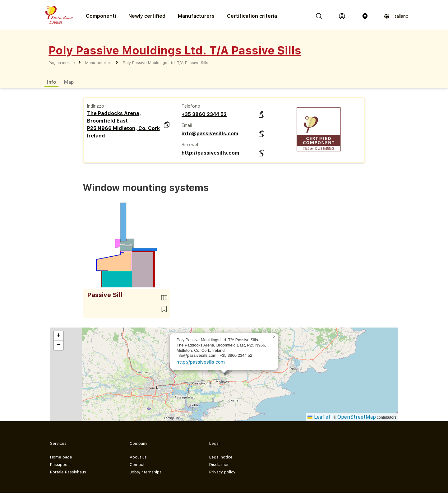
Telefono (191, 106)
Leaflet (319, 417)
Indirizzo (96, 106)
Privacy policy (222, 472)
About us (138, 457)
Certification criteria (252, 16)
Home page (61, 457)
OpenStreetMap (357, 417)
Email (187, 125)
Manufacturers (196, 16)
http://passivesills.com (210, 153)
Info (51, 82)
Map (69, 82)
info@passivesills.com (210, 134)
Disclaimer (219, 465)
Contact (137, 465)
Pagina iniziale (62, 63)
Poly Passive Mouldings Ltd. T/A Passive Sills (166, 63)
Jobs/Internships (146, 472)
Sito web (191, 145)
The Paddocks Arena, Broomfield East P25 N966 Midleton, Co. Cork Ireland (123, 125)
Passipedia (60, 465)
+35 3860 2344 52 (204, 114)
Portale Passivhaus (68, 472)
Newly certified (147, 16)
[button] (274, 337)
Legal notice (221, 457)
